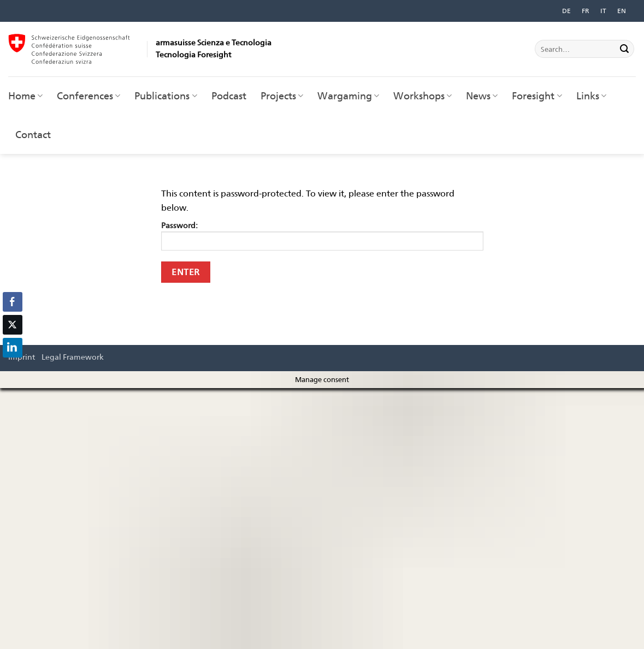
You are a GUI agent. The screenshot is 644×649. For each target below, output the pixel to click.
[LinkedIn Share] (13, 348)
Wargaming (348, 96)
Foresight (537, 96)
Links (591, 96)
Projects (282, 96)
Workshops (423, 96)
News (482, 96)
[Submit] (624, 49)
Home (25, 96)
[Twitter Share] (13, 325)
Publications (166, 96)
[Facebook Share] (13, 302)
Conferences (88, 96)
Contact (33, 135)
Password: (322, 236)
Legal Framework (73, 357)
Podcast (229, 96)
